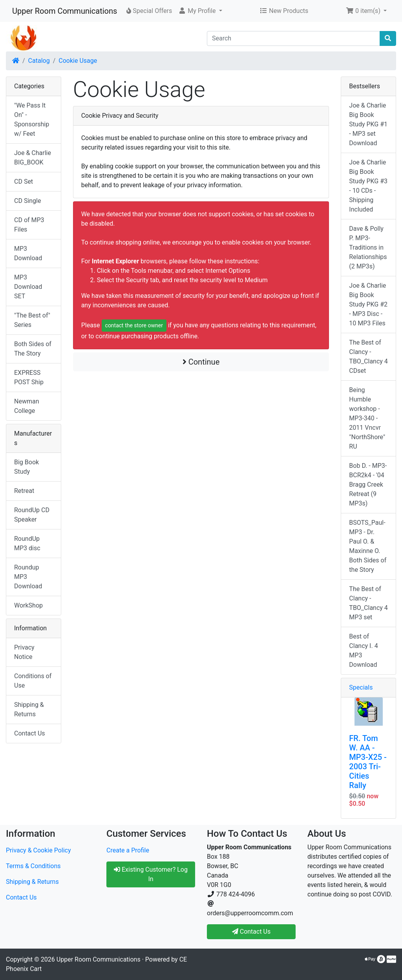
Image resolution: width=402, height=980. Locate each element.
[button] (200, 11)
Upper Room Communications (65, 11)
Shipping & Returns (29, 709)
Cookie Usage (78, 61)
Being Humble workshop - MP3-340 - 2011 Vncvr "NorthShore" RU (367, 418)
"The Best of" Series (32, 320)
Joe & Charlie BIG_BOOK (33, 158)
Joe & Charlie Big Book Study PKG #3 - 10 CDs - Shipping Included (368, 186)
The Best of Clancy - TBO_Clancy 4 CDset (368, 357)
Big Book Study (26, 467)
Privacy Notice (24, 652)
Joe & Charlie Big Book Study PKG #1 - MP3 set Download (368, 124)
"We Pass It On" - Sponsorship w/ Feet (32, 120)
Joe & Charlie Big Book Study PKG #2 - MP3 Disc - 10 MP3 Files (368, 304)
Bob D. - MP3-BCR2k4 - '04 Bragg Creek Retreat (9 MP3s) (368, 485)
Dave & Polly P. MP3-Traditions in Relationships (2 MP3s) (368, 247)
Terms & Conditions (33, 866)
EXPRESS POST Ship (29, 377)
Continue (201, 362)
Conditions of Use (33, 681)
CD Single (27, 201)
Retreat (24, 491)
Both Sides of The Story (33, 349)
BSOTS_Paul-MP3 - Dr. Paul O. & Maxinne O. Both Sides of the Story (368, 546)
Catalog (39, 61)
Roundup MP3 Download (28, 577)
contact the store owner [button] (134, 325)
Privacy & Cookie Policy (38, 850)
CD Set (24, 182)
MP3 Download (28, 253)
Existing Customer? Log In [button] (151, 874)
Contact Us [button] (251, 932)
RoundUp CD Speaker (32, 515)
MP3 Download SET (28, 287)
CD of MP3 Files (29, 225)
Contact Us (30, 733)
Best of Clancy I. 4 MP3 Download (363, 651)
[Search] (293, 38)
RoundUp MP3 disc (27, 543)
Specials (361, 687)
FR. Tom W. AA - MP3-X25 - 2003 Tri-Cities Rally (368, 762)
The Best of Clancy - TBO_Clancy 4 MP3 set (368, 603)
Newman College (27, 406)
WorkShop (28, 605)
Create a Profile (128, 850)
